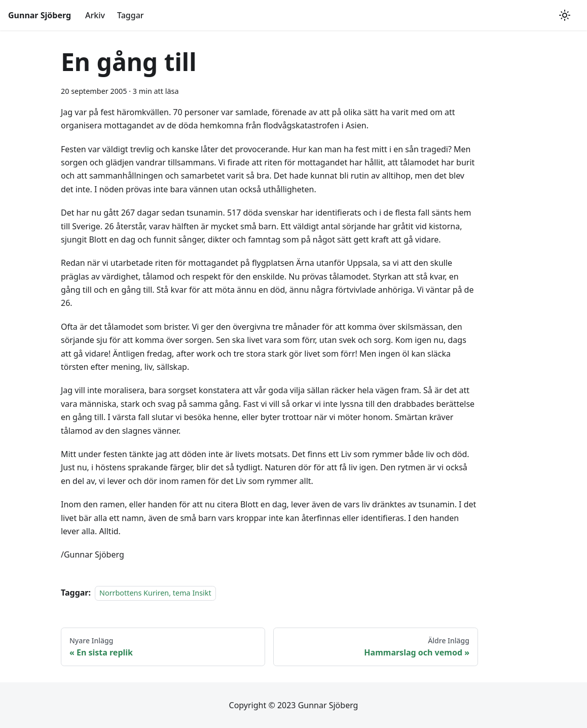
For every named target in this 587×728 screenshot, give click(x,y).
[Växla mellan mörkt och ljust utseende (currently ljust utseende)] (565, 15)
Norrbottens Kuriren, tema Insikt (155, 593)
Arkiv (95, 15)
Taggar (131, 15)
